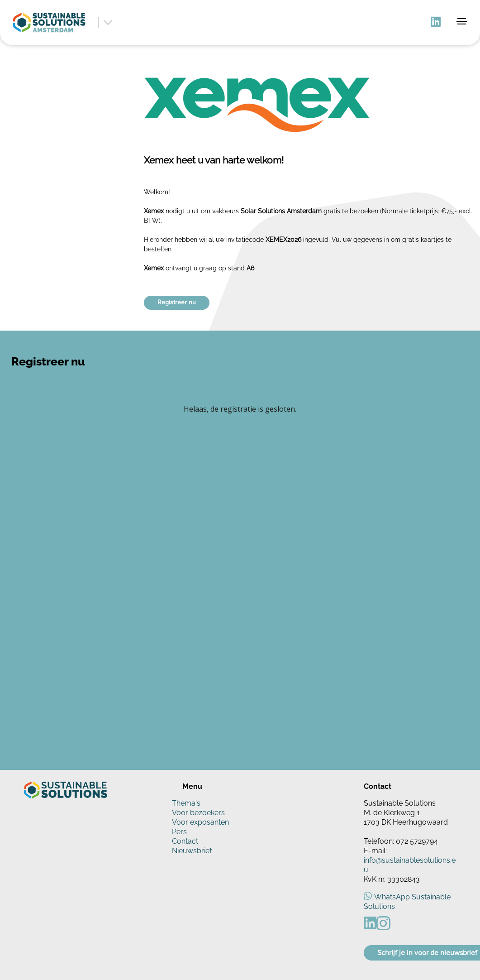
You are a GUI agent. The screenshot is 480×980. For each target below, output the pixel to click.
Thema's (186, 803)
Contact (185, 841)
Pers (179, 832)
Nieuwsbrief (192, 851)
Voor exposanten (200, 822)
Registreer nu (177, 303)
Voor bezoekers (198, 813)
